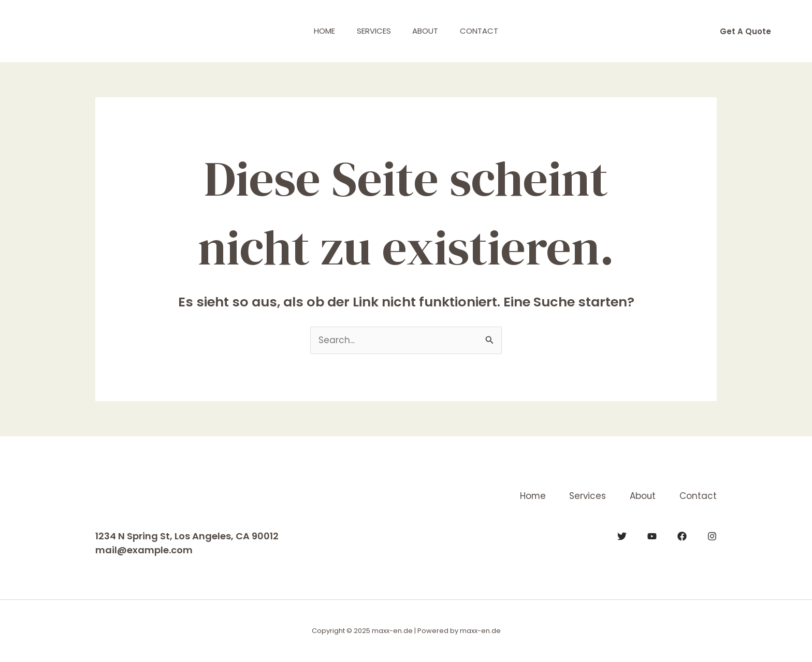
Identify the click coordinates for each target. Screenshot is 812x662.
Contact (486, 31)
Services (372, 31)
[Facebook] (682, 536)
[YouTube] (652, 536)
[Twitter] (622, 536)
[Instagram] (712, 536)
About (428, 31)
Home (318, 31)
